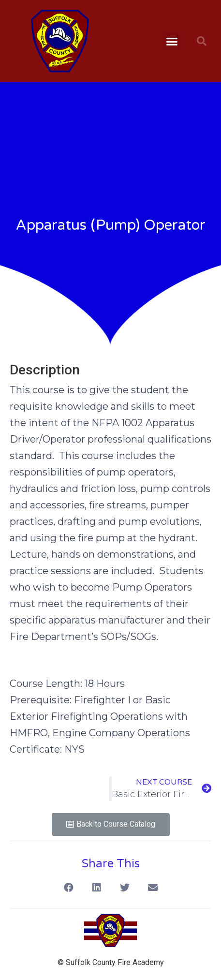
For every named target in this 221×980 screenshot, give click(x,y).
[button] (172, 41)
